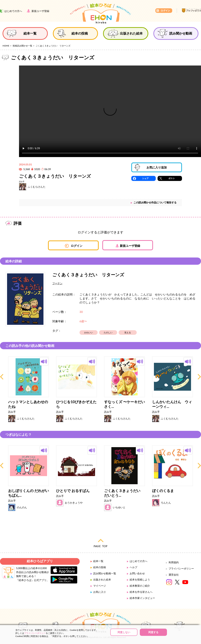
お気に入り (100, 592)
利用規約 (174, 562)
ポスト (172, 178)
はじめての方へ (139, 561)
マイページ (100, 586)
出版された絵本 (102, 579)
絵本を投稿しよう (140, 579)
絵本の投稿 (100, 567)
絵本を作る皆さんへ (141, 592)
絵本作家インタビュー (142, 598)
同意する (153, 632)
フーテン (57, 283)
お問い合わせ (137, 573)
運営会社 (174, 575)
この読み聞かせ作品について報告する (155, 202)
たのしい (108, 332)
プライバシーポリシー (181, 568)
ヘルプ (133, 567)
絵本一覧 (98, 561)
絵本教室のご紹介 (140, 586)
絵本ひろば (100, 13)
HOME (6, 46)
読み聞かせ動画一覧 (105, 573)
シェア (145, 178)
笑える (128, 332)
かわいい (89, 332)
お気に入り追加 (157, 167)
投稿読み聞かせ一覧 (22, 46)
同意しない (124, 632)
